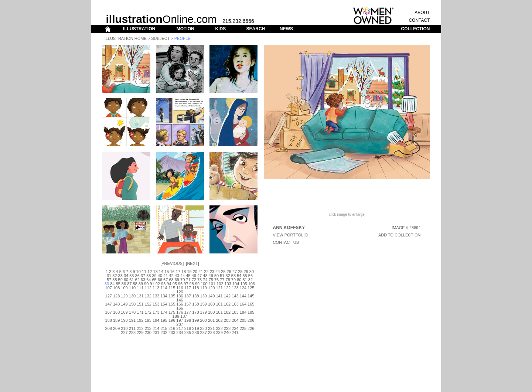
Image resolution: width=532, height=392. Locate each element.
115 (172, 288)
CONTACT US (286, 242)
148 (116, 304)
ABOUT (422, 13)
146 (180, 300)
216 (172, 328)
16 (172, 272)
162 (227, 304)
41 (166, 276)
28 (240, 272)
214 (156, 328)
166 (180, 308)
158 (195, 304)
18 (184, 272)
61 (132, 280)
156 (180, 304)
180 (211, 312)
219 (195, 328)
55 (245, 276)
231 (156, 333)
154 (164, 304)
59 (120, 280)
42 (171, 276)
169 (124, 312)
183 (235, 312)
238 (211, 333)
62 (137, 280)
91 (152, 284)
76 (216, 280)
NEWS (286, 29)
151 (140, 304)
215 (164, 328)
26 (229, 272)
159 (204, 304)
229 (140, 333)
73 (199, 280)
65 (154, 280)
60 (126, 280)
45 (188, 276)
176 (180, 312)
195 (164, 320)
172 (148, 312)
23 (212, 272)
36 (137, 276)
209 (116, 328)
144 (243, 296)
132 (148, 296)
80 (239, 280)
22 (206, 272)
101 (212, 284)
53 (233, 276)
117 (188, 288)
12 (150, 272)
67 (166, 280)
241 (235, 333)
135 (172, 296)
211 (132, 328)
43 (177, 276)
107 (109, 288)
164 (243, 304)
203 (227, 320)
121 (219, 288)
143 (235, 296)
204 (235, 320)
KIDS (220, 29)
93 (163, 284)
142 (227, 296)
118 (195, 288)
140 (211, 296)
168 (116, 312)
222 (219, 328)
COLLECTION (416, 29)
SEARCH (256, 29)
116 (180, 288)
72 (194, 280)
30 (252, 272)
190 (124, 320)
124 (243, 288)
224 (235, 328)
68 (171, 280)
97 (186, 284)
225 (243, 328)
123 (235, 288)
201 (211, 320)
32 (115, 276)
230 (148, 333)
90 (146, 284)
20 (195, 272)
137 (188, 296)
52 (228, 276)
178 (195, 312)
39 (154, 276)
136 (180, 296)
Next (192, 263)
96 (180, 284)
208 (109, 328)
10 (139, 272)
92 (158, 284)
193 (148, 320)
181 (219, 312)
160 (211, 304)
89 (141, 284)
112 (148, 288)
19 (189, 272)
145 (251, 296)
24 (218, 272)
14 (161, 272)
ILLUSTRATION (139, 29)
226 (251, 328)
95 (175, 284)
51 (222, 276)
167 (109, 312)
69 (177, 280)
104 (236, 284)
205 (243, 320)
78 (228, 280)
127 (109, 296)
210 (124, 328)
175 (172, 312)
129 (124, 296)
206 (251, 320)
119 (204, 288)
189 (116, 320)
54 (239, 276)
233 (172, 333)
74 (205, 280)
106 (252, 284)
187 (184, 316)
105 (243, 284)
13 (156, 272)
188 (109, 320)
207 (180, 324)
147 (109, 304)
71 (188, 280)
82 (250, 280)
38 (149, 276)
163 (235, 304)
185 (251, 312)
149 (124, 304)
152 (148, 304)
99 (197, 284)
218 (188, 328)
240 (227, 333)
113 (156, 288)
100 (204, 284)
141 (219, 296)
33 (120, 276)
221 (211, 328)
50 (216, 276)
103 (228, 284)
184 (243, 312)
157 (188, 304)
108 (116, 288)
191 (132, 320)
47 (199, 276)
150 (132, 304)
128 (116, 296)
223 (227, 328)
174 (164, 312)
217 (180, 328)
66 (160, 280)
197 (180, 320)
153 (156, 304)
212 (140, 328)
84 (112, 284)
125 (251, 288)
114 (164, 288)
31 (109, 276)
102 (220, 284)
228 (132, 333)
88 (135, 284)
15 (167, 272)
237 (204, 333)
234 (180, 333)
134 (164, 296)
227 (124, 333)
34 (126, 276)
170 (132, 312)
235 (188, 333)
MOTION (185, 29)
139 (204, 296)
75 (211, 280)
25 (223, 272)
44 (183, 276)
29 (246, 272)
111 (140, 288)
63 (143, 280)
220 (204, 328)
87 (129, 284)
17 (178, 272)
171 (140, 312)
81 (245, 280)
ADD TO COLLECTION (400, 235)
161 (219, 304)
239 (219, 333)
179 (204, 312)
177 (188, 312)
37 (143, 276)
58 (115, 280)
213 (148, 328)
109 (124, 288)
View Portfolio (291, 235)
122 (227, 288)
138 (195, 296)
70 (183, 280)
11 (144, 272)
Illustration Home (126, 38)
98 (192, 284)
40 (160, 276)
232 (164, 333)
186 (176, 316)
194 (156, 320)
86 (124, 284)
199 (195, 320)
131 (140, 296)
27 (235, 272)
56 (250, 276)
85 (118, 284)
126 (180, 292)
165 (251, 304)
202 (219, 320)
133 (156, 296)
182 (227, 312)
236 (195, 333)
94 (169, 284)
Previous (172, 263)
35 (132, 276)
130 (132, 296)
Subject (160, 38)
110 (132, 288)
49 (211, 276)
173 (156, 312)
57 (109, 280)
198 (188, 320)
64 (149, 280)
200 (204, 320)
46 (194, 276)
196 (172, 320)
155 (172, 304)
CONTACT (419, 20)
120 (211, 288)
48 (205, 276)
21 (201, 272)
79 (233, 280)
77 (222, 280)
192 (140, 320)
